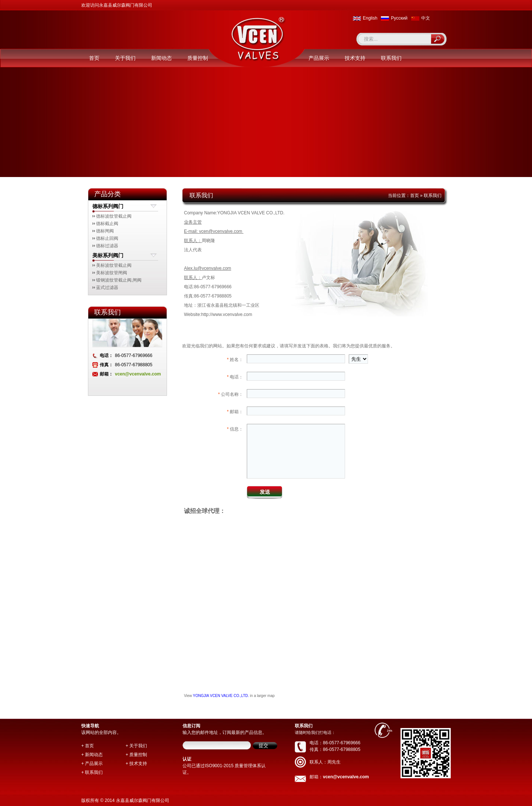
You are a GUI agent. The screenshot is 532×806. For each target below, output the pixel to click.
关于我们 (125, 58)
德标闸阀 (105, 231)
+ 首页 (88, 746)
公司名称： (231, 394)
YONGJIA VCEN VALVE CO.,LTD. (221, 696)
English (370, 18)
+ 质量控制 (136, 755)
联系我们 (391, 58)
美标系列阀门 (108, 255)
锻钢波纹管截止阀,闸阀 (119, 280)
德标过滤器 (107, 246)
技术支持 (355, 58)
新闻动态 (161, 58)
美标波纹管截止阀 (114, 265)
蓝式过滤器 (107, 288)
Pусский (399, 18)
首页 (94, 58)
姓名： (235, 360)
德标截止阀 (107, 224)
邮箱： (235, 412)
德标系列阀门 (108, 206)
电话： (235, 377)
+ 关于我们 (136, 746)
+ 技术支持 (136, 764)
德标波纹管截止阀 (114, 216)
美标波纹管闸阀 (112, 273)
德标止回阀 (107, 238)
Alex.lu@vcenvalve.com (208, 268)
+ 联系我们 (92, 772)
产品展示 (319, 58)
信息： (235, 429)
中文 (426, 18)
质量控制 (198, 58)
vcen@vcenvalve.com (138, 374)
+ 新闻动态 (92, 755)
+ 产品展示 (92, 764)
